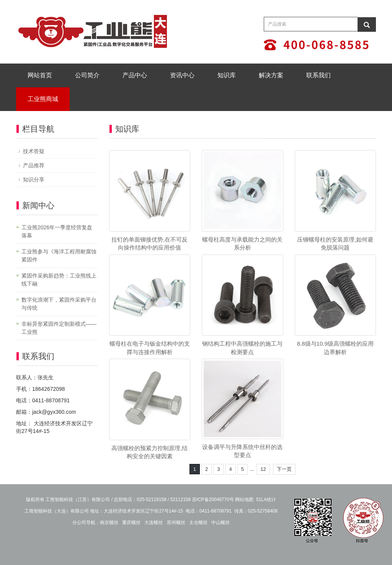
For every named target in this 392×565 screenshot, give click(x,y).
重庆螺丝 (131, 523)
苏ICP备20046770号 (213, 500)
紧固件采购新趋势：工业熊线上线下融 (59, 280)
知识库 (227, 75)
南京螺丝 (109, 523)
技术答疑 (34, 151)
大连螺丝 (154, 523)
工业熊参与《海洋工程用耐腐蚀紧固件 (59, 256)
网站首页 (40, 75)
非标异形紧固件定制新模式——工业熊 (59, 328)
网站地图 (244, 500)
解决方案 (271, 75)
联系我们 (318, 75)
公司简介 (87, 75)
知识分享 (34, 180)
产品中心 (135, 75)
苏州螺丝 (176, 523)
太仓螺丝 (198, 523)
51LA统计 (266, 500)
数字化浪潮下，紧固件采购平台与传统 (59, 304)
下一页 (284, 469)
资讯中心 (182, 75)
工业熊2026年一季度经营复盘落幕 (57, 231)
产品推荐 (34, 165)
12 (263, 469)
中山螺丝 (220, 523)
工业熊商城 (43, 99)
